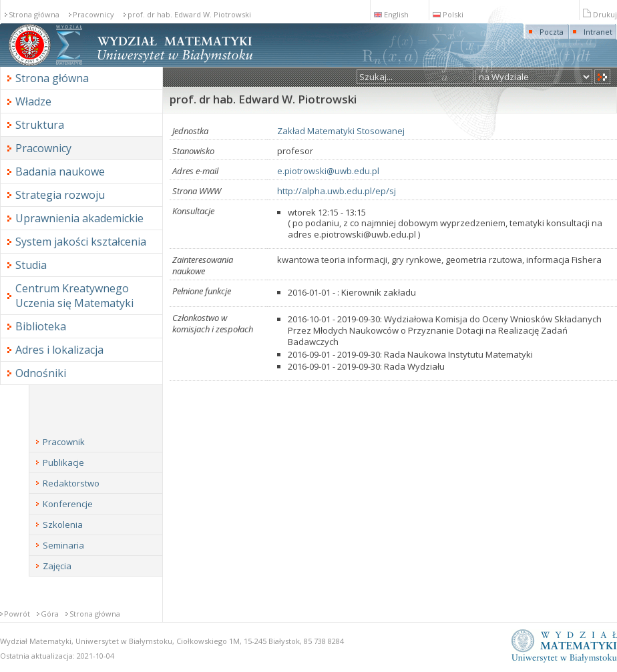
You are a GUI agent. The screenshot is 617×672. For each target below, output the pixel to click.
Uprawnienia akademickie (79, 218)
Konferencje (68, 504)
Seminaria (63, 545)
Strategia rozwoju (60, 195)
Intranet (598, 32)
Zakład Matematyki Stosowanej (341, 131)
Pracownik (64, 442)
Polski (448, 14)
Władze (33, 101)
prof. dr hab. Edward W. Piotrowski (189, 14)
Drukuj (600, 14)
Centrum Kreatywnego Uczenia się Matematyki (74, 296)
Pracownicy (93, 14)
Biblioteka (41, 326)
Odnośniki (41, 373)
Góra (50, 614)
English (391, 14)
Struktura (40, 125)
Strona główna (34, 14)
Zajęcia (57, 566)
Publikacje (63, 462)
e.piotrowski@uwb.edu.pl (328, 171)
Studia (31, 265)
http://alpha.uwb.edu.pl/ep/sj (337, 191)
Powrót (17, 614)
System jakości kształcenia (81, 242)
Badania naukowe (60, 172)
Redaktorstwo (71, 483)
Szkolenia (63, 525)
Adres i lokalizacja (59, 350)
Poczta (552, 32)
